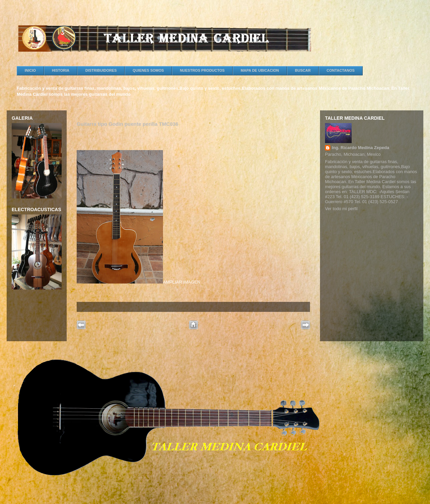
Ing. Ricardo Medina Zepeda (360, 148)
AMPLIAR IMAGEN (138, 217)
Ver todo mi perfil (341, 209)
